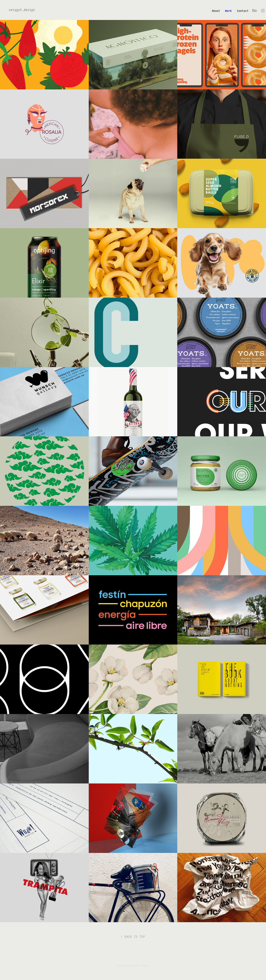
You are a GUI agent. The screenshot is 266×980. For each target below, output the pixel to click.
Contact (243, 11)
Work (228, 11)
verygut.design (22, 10)
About (216, 11)
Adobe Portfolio (140, 965)
